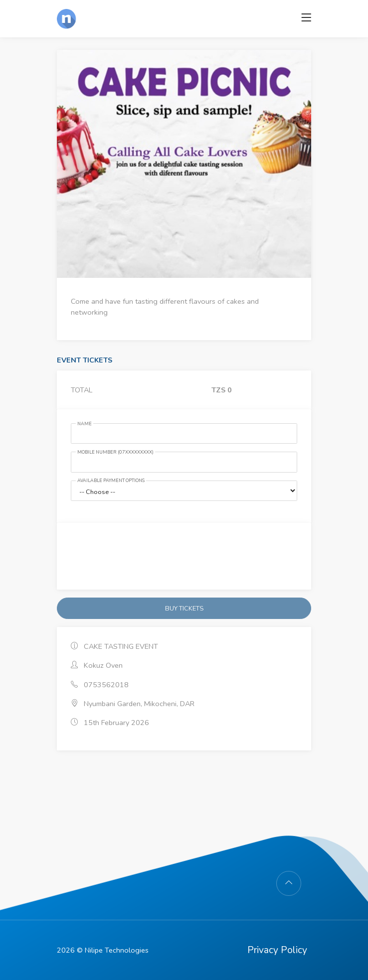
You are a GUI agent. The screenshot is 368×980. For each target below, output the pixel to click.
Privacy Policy (277, 950)
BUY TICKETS (184, 609)
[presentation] (184, 556)
